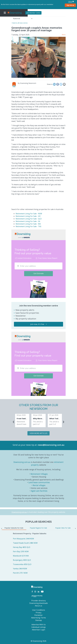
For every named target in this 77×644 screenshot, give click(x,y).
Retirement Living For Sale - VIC (28, 216)
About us (38, 606)
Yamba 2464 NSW (20, 569)
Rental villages (39, 485)
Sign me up (70, 5)
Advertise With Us (39, 625)
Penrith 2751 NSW (20, 573)
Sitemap (39, 620)
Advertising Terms (38, 618)
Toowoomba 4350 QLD (22, 564)
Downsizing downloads (39, 603)
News (64, 35)
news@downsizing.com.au (51, 445)
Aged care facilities (39, 491)
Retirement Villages (39, 474)
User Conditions (39, 610)
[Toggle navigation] (5, 13)
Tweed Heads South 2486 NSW (25, 543)
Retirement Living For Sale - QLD (29, 219)
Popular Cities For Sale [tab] (63, 528)
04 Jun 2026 (21, 415)
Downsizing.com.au (22, 462)
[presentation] (14, 421)
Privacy (39, 613)
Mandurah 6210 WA (21, 556)
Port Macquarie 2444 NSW (23, 539)
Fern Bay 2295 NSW (21, 551)
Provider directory (39, 601)
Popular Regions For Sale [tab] (38, 528)
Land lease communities (39, 482)
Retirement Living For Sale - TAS (28, 226)
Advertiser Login (38, 630)
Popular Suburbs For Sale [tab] (14, 528)
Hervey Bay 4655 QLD (22, 547)
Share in (50, 84)
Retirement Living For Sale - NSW (29, 214)
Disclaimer (38, 615)
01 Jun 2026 (54, 415)
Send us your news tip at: (25, 445)
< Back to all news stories (20, 23)
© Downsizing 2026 (38, 641)
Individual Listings (39, 627)
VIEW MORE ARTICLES (38, 433)
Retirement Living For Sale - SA (28, 221)
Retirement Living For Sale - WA (28, 224)
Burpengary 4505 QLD (22, 560)
